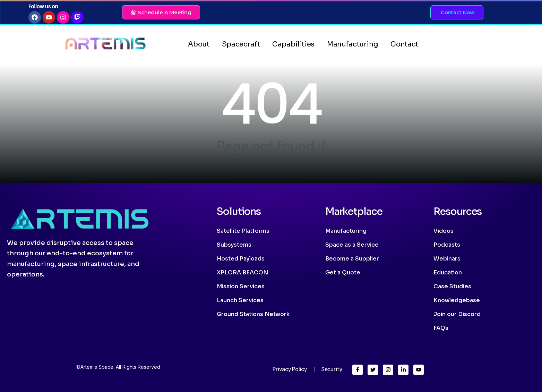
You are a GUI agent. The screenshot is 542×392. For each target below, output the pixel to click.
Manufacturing (352, 44)
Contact (404, 44)
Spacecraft (241, 44)
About (199, 44)
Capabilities (293, 44)
